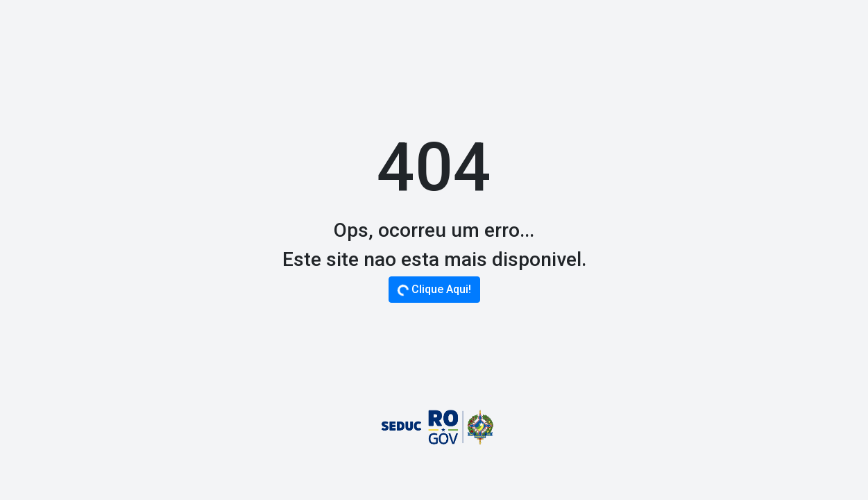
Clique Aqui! (434, 290)
